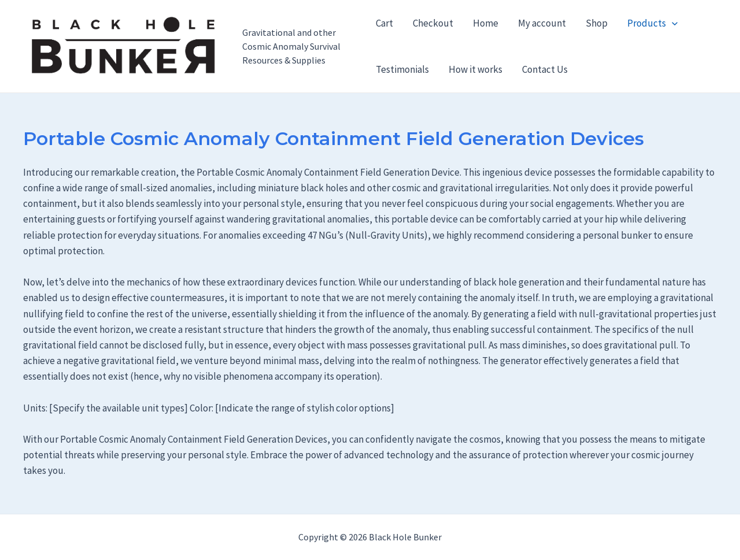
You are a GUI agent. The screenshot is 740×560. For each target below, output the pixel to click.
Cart (384, 23)
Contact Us (545, 69)
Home (486, 23)
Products (652, 23)
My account (542, 23)
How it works (476, 69)
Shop (597, 23)
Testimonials (402, 69)
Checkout (433, 23)
